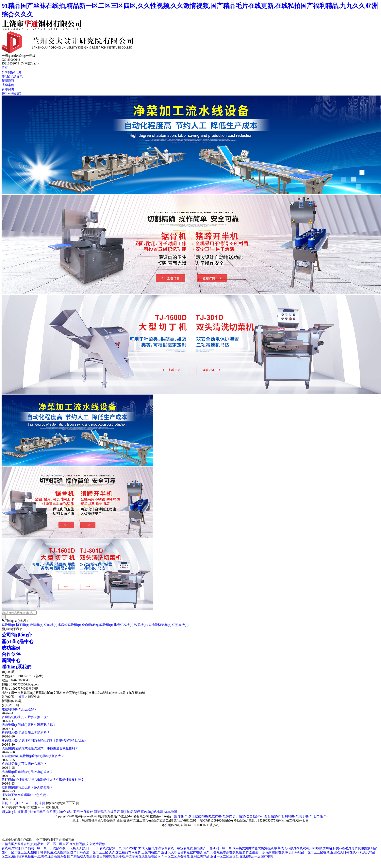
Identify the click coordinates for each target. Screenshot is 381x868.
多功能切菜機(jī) (160, 625)
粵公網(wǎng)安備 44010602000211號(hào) (190, 825)
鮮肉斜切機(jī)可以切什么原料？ (24, 764)
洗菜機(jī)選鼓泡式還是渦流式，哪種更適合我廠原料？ (40, 748)
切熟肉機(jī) (180, 625)
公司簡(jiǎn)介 (12, 72)
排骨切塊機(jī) (124, 625)
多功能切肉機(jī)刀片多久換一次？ (26, 717)
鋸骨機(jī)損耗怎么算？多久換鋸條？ (27, 787)
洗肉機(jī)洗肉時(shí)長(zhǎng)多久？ (27, 772)
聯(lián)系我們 (11, 93)
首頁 (5, 68)
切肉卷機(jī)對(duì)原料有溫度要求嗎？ (29, 725)
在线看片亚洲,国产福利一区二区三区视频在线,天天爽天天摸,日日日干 (50, 848)
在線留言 (8, 89)
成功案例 (8, 85)
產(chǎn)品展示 (12, 77)
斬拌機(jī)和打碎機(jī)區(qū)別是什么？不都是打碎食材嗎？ (43, 779)
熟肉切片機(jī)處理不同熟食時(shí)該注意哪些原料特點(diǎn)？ (44, 741)
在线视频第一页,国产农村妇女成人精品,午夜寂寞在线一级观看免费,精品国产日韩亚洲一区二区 (166, 848)
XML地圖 (170, 812)
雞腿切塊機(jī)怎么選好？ (19, 709)
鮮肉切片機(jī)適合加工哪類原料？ (26, 732)
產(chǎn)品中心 (18, 642)
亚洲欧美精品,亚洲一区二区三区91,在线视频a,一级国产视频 (232, 856)
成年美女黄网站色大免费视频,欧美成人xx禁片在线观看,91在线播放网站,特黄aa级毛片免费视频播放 (301, 848)
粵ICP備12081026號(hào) (216, 820)
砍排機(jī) (37, 625)
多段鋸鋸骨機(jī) (70, 625)
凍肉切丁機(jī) (236, 816)
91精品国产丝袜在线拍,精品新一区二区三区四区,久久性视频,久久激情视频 (53, 844)
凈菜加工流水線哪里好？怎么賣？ (25, 795)
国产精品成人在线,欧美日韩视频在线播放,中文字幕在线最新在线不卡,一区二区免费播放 (128, 856)
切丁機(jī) (23, 625)
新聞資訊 (8, 81)
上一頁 (13, 803)
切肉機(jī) (51, 625)
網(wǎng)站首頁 (13, 812)
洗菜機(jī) (141, 625)
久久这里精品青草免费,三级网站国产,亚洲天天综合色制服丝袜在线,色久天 (161, 852)
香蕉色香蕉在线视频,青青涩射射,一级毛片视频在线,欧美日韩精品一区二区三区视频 (272, 852)
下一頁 (33, 803)
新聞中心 (11, 661)
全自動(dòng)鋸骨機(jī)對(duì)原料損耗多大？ (33, 756)
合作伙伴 (11, 654)
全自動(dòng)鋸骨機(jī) (97, 625)
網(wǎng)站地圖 (152, 812)
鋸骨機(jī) (8, 625)
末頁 (42, 803)
